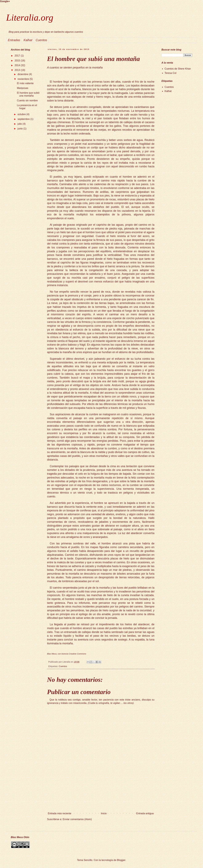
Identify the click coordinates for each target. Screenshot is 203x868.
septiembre (24, 119)
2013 (18, 70)
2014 (18, 65)
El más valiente (25, 83)
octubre (22, 114)
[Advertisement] (101, 792)
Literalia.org (30, 18)
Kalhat (168, 91)
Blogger (121, 860)
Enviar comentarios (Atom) (77, 819)
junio (20, 129)
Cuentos (63, 666)
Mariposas (23, 88)
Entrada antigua (145, 813)
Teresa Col (170, 73)
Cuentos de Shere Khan (178, 69)
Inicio (104, 813)
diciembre (23, 74)
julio (20, 124)
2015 (18, 61)
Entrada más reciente (60, 813)
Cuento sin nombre (27, 100)
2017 (18, 56)
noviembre (24, 79)
